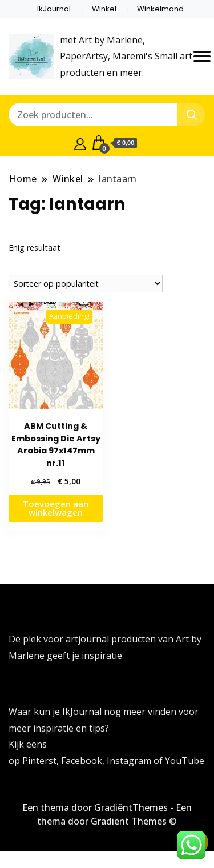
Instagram (130, 761)
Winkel (104, 9)
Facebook (82, 761)
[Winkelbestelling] (86, 284)
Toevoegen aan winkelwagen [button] (56, 508)
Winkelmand (160, 9)
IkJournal (54, 9)
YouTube (185, 761)
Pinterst (39, 761)
